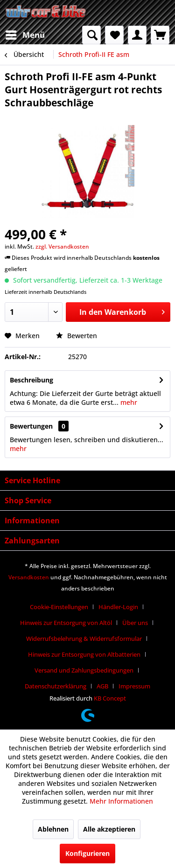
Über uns (135, 623)
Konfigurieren (87, 853)
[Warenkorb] (160, 35)
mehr (128, 402)
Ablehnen (53, 829)
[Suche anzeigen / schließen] (91, 35)
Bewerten (77, 336)
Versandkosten (29, 577)
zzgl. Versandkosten (62, 247)
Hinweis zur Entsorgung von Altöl (66, 623)
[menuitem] (25, 35)
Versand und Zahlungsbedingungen (84, 670)
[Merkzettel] (114, 35)
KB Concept (110, 698)
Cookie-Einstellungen (59, 607)
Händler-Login (118, 607)
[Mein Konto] (137, 35)
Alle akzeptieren (109, 829)
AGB (102, 686)
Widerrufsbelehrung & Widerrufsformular (84, 639)
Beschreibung (31, 380)
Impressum (134, 686)
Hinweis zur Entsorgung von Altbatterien (84, 654)
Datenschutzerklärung (56, 686)
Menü (25, 34)
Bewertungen (31, 426)
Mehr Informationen (121, 801)
